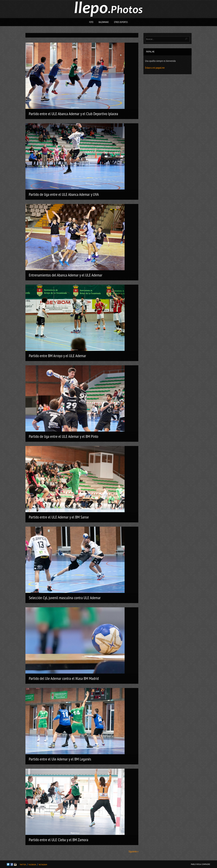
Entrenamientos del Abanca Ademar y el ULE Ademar (66, 275)
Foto (91, 22)
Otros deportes (121, 22)
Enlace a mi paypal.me (155, 68)
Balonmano (104, 22)
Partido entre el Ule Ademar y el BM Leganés (60, 759)
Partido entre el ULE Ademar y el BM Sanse (59, 517)
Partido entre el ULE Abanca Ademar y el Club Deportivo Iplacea (73, 114)
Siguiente (134, 851)
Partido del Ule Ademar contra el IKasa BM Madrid (64, 678)
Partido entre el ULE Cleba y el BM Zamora (58, 840)
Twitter (23, 865)
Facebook (32, 865)
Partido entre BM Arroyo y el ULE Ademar (57, 356)
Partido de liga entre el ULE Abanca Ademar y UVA (64, 194)
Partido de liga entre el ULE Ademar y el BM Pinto (64, 436)
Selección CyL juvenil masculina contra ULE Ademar (65, 598)
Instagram (43, 865)
